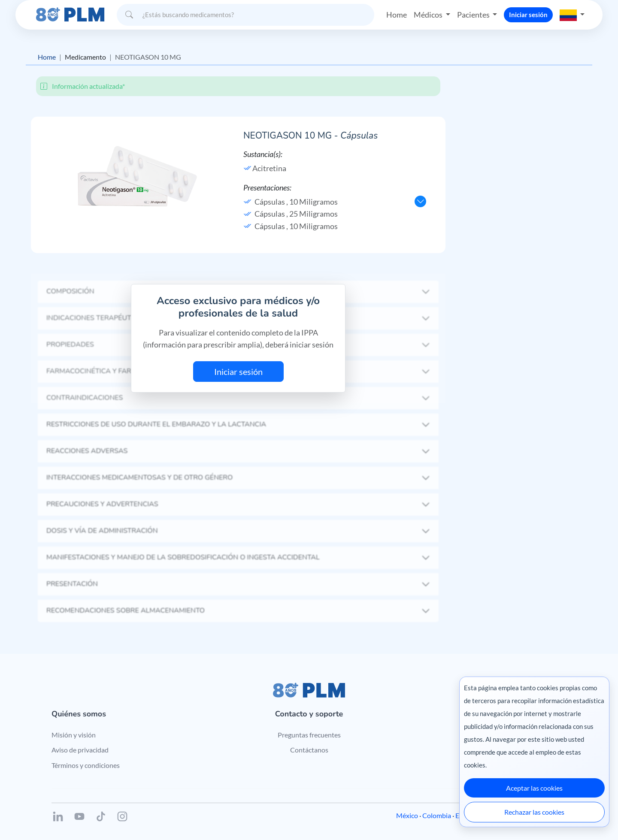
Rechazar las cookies (534, 812)
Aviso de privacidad (80, 750)
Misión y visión (74, 735)
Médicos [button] (429, 15)
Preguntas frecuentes (309, 735)
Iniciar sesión (528, 15)
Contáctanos (309, 750)
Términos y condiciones (86, 765)
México (407, 815)
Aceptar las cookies (534, 788)
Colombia (437, 815)
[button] (572, 15)
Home (397, 15)
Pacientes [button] (474, 15)
